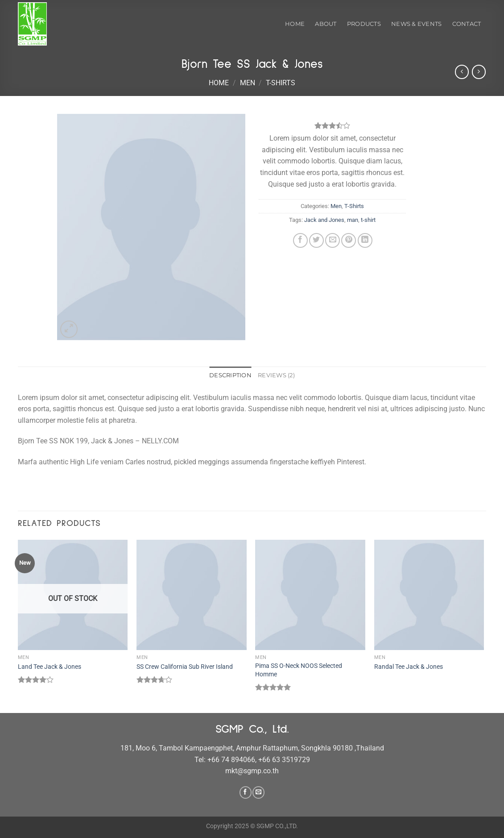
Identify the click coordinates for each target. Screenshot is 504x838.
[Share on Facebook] (300, 240)
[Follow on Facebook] (246, 792)
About (326, 24)
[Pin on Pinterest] (349, 240)
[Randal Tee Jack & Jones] (429, 595)
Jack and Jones (324, 220)
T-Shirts (281, 83)
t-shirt (368, 220)
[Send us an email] (258, 792)
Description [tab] (230, 375)
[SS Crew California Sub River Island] (192, 595)
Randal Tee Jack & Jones (409, 667)
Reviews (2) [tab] (276, 375)
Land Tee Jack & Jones (50, 667)
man (353, 220)
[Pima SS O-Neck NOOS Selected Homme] (310, 595)
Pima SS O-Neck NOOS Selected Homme (299, 670)
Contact (467, 24)
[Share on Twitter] (316, 240)
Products (364, 24)
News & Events (416, 24)
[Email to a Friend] (333, 240)
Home (295, 24)
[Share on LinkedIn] (365, 240)
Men (248, 83)
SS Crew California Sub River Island (185, 667)
